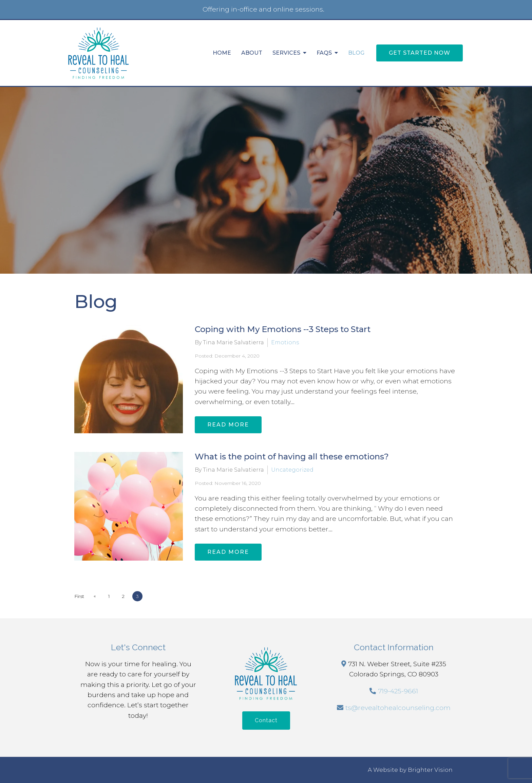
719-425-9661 (398, 691)
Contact (266, 720)
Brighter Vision (430, 770)
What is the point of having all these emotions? (292, 457)
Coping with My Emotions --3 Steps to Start (283, 329)
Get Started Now (420, 53)
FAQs (324, 53)
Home (222, 53)
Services (286, 53)
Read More (228, 425)
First (79, 596)
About (252, 53)
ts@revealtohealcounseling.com (398, 708)
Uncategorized (292, 470)
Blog (356, 53)
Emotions (285, 342)
